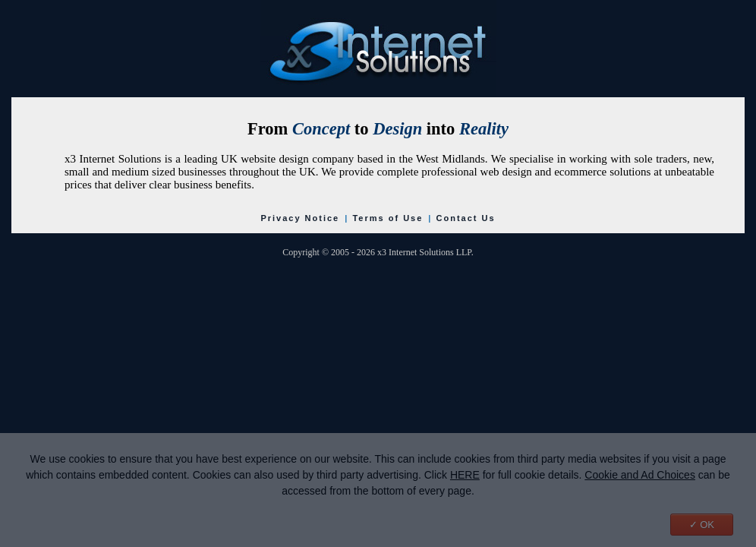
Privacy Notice (300, 218)
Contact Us (466, 218)
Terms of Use (387, 218)
